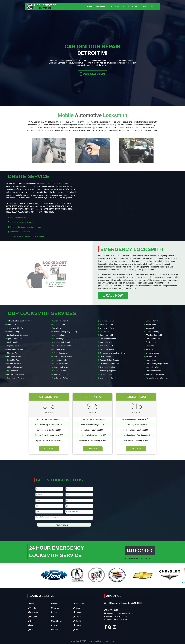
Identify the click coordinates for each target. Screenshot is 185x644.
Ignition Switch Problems (63, 357)
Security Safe (151, 357)
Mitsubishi (79, 604)
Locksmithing (151, 360)
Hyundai (55, 608)
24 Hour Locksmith (107, 374)
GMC (31, 630)
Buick (31, 604)
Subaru (77, 617)
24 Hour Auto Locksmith (155, 374)
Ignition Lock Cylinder (62, 367)
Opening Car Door (14, 324)
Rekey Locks (151, 349)
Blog (144, 6)
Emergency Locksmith (108, 378)
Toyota (77, 625)
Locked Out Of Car (14, 364)
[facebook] (106, 628)
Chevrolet (33, 612)
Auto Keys (57, 328)
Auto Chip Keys (59, 335)
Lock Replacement (153, 339)
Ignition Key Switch (61, 378)
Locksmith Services (153, 371)
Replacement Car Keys (16, 378)
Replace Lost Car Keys (16, 374)
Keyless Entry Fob (106, 357)
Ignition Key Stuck (106, 346)
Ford (31, 625)
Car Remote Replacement (109, 364)
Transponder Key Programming (65, 332)
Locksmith (150, 346)
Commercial (114, 6)
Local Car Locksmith (61, 374)
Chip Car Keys (59, 339)
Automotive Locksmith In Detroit (19, 321)
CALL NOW (113, 295)
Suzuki (77, 621)
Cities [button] (135, 6)
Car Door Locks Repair (62, 342)
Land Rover (56, 621)
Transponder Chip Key (15, 328)
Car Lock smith (59, 349)
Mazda (55, 630)
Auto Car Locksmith (61, 321)
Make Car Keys (13, 353)
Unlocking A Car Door (15, 349)
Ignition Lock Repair (107, 328)
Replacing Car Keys (14, 357)
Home (90, 6)
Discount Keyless (152, 353)
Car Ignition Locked (61, 360)
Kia (53, 617)
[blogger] (110, 628)
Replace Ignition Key (107, 367)
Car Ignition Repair (14, 332)
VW (76, 630)
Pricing (126, 6)
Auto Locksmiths (106, 342)
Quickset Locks (152, 342)
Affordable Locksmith (154, 335)
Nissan (77, 608)
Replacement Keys (153, 332)
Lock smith (150, 328)
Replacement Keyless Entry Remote (113, 353)
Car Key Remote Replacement (18, 335)
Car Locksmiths (13, 342)
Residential (101, 6)
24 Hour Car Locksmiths (63, 346)
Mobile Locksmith (153, 324)
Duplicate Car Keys (14, 346)
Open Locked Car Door (16, 339)
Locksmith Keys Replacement (157, 364)
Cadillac (32, 608)
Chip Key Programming (16, 367)
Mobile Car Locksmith (108, 339)
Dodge (32, 621)
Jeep (54, 612)
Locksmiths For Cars (107, 321)
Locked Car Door (13, 360)
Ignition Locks (13, 371)
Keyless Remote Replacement (157, 378)
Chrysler (32, 617)
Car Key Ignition (59, 324)
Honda (54, 604)
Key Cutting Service (107, 349)
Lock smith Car (105, 332)
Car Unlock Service (61, 364)
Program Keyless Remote (109, 360)
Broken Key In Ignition (108, 371)
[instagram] (114, 628)
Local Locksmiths (153, 321)
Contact (153, 6)
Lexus (54, 625)
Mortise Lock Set (152, 367)
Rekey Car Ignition (106, 324)
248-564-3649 (92, 79)
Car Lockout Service (61, 353)
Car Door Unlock (60, 371)
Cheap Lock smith (106, 335)
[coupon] (131, 206)
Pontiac (78, 612)
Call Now (49, 449)
